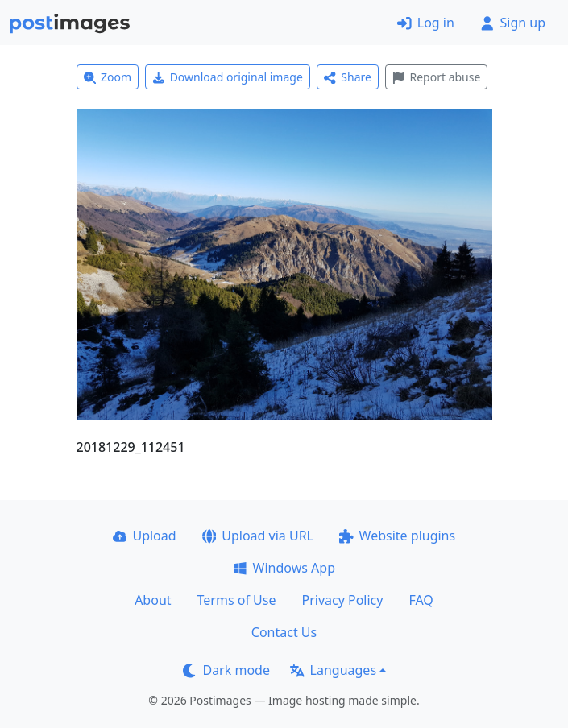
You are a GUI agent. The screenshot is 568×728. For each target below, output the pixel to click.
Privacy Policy (342, 600)
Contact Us (284, 632)
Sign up (513, 23)
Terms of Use (237, 600)
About (153, 600)
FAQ (421, 600)
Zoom (108, 77)
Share (348, 77)
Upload (145, 536)
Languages (333, 670)
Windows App (284, 568)
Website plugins (397, 536)
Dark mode (226, 670)
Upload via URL (258, 536)
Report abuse (436, 77)
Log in (426, 23)
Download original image (228, 77)
